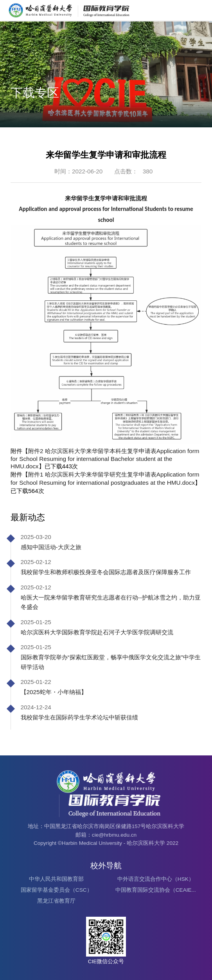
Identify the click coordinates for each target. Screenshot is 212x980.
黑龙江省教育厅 (56, 901)
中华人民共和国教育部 (56, 879)
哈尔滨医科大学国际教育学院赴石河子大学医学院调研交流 (97, 632)
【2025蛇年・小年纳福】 (54, 692)
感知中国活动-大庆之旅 (51, 547)
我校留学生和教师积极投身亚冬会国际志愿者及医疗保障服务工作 (106, 572)
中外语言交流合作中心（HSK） (156, 879)
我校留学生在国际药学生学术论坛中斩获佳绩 (79, 717)
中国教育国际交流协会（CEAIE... (156, 890)
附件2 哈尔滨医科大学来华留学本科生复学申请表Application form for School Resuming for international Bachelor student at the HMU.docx (105, 459)
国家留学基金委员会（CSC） (57, 890)
